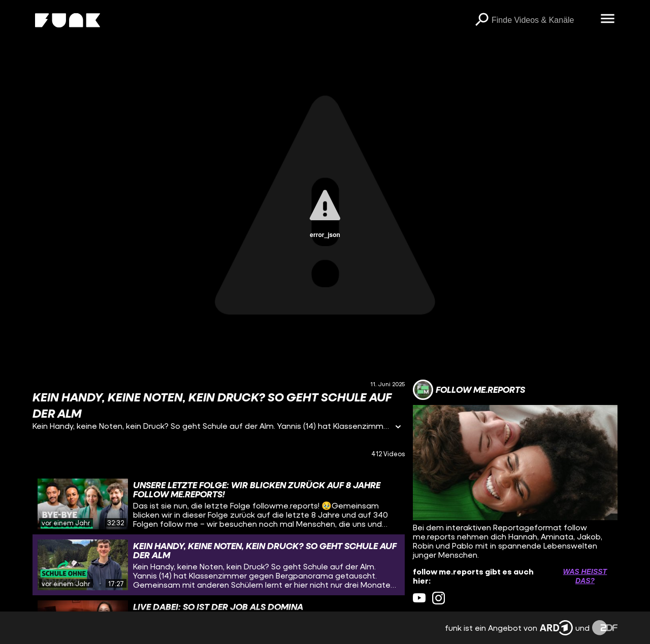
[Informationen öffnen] (398, 428)
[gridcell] (219, 504)
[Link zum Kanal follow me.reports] (469, 390)
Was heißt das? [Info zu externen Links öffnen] (585, 576)
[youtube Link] (419, 598)
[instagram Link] (438, 598)
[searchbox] (542, 20)
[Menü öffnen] (607, 19)
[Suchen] (481, 20)
